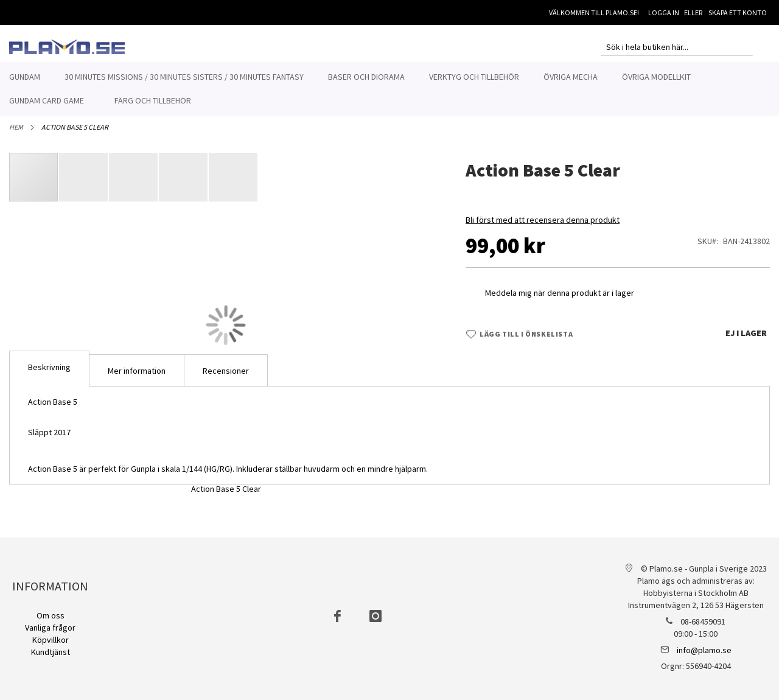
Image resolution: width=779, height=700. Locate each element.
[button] (84, 184)
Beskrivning (49, 374)
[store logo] (67, 47)
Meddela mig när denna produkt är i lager (560, 299)
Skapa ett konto (738, 12)
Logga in (664, 12)
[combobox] (677, 47)
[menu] (389, 89)
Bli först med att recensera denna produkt (543, 226)
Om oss (51, 615)
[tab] (49, 375)
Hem (16, 134)
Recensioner (226, 377)
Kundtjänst (51, 652)
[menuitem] (25, 77)
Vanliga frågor (50, 628)
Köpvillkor (51, 640)
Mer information (137, 377)
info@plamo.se (704, 650)
